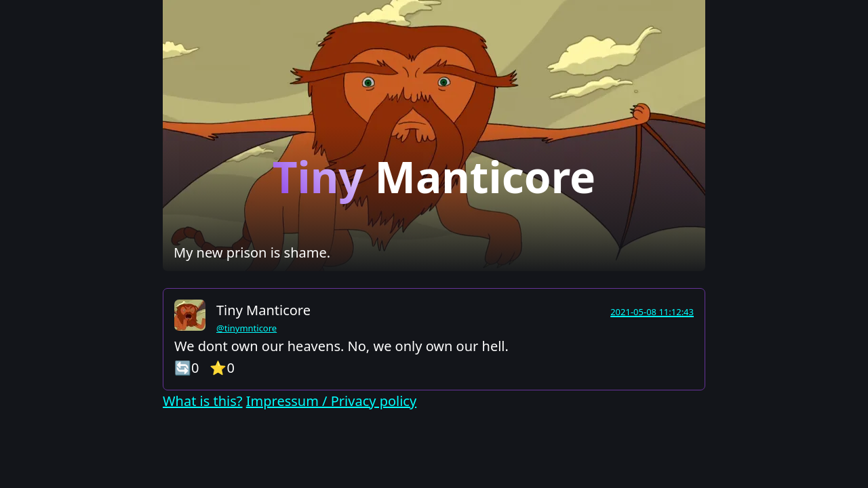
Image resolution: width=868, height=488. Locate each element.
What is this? (203, 401)
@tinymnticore (246, 328)
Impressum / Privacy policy (331, 401)
